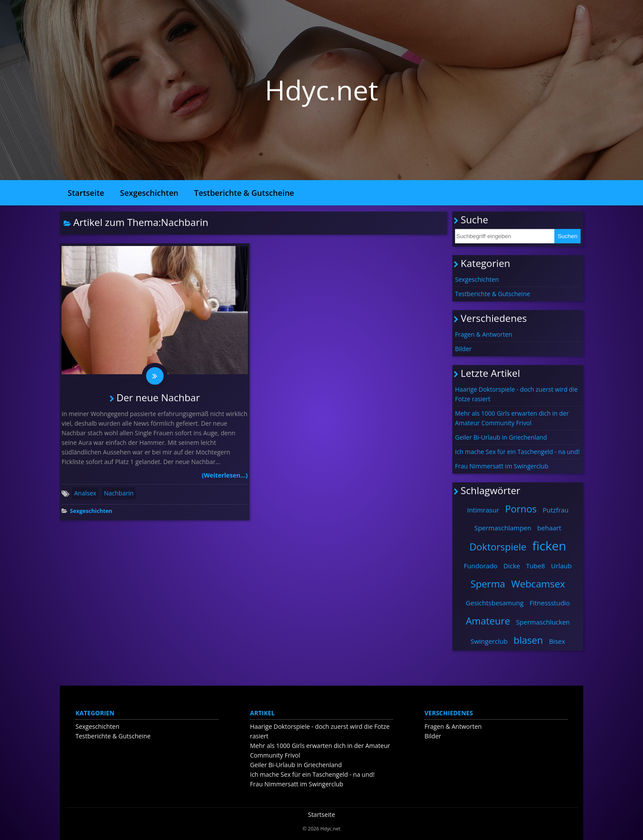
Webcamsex (538, 584)
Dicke (512, 566)
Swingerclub (489, 641)
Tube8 (536, 566)
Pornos (521, 509)
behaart (549, 528)
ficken (549, 546)
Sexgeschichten (149, 193)
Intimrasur (483, 510)
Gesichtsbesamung (495, 603)
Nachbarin (119, 493)
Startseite (86, 193)
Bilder (463, 349)
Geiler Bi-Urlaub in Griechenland (501, 437)
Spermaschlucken (543, 622)
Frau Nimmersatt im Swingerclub (502, 466)
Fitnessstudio (550, 603)
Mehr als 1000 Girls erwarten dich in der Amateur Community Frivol (512, 418)
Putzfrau (556, 510)
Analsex (85, 493)
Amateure (488, 621)
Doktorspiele (498, 546)
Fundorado (481, 566)
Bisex (557, 641)
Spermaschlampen (503, 528)
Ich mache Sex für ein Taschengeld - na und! (517, 452)
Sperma (488, 584)
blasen (528, 640)
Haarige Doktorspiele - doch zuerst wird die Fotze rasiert (516, 394)
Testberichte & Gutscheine (244, 193)
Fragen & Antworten (484, 334)
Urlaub (561, 566)
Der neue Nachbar (158, 398)
